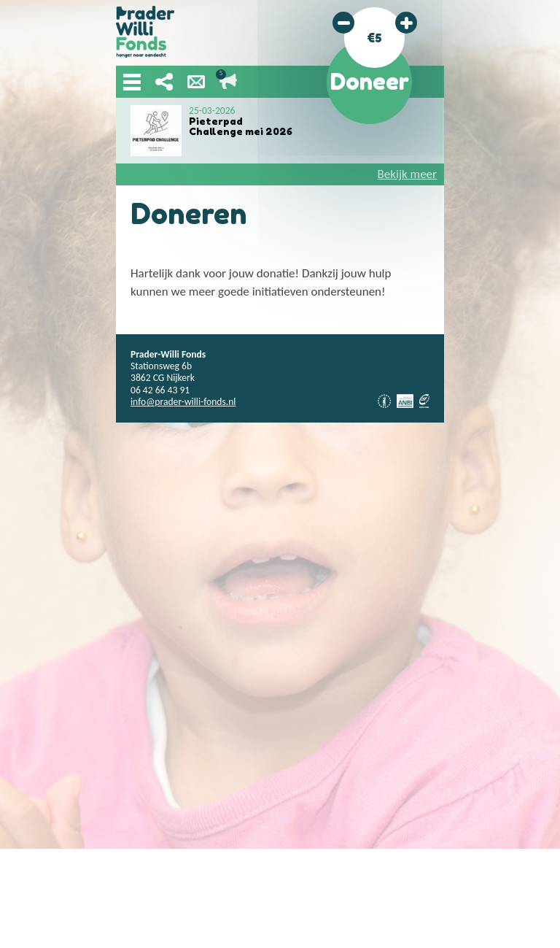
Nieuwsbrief (196, 82)
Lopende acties (228, 82)
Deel (164, 82)
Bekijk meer (407, 174)
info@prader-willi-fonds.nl (183, 402)
